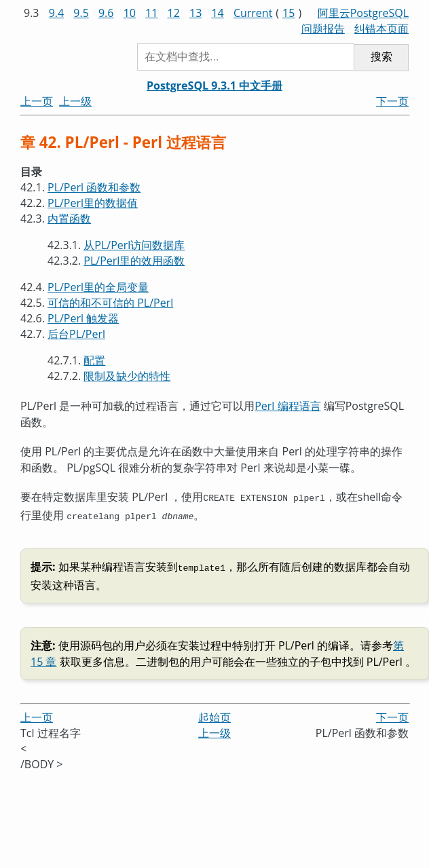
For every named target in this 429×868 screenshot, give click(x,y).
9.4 (57, 13)
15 (288, 13)
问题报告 (323, 29)
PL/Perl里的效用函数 (134, 261)
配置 (94, 360)
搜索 (381, 57)
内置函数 (69, 219)
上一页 (37, 101)
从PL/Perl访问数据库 (134, 245)
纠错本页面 (381, 29)
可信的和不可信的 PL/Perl (110, 303)
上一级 (75, 101)
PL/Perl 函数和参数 (94, 187)
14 (217, 13)
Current (253, 13)
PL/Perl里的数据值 (93, 203)
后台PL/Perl (76, 334)
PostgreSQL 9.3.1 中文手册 (214, 86)
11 (151, 13)
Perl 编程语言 (287, 406)
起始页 (214, 713)
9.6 (106, 13)
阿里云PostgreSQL (363, 13)
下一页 (392, 101)
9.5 (81, 13)
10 (130, 13)
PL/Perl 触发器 (83, 318)
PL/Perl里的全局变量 (98, 287)
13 (195, 13)
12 (174, 13)
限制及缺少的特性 (127, 376)
